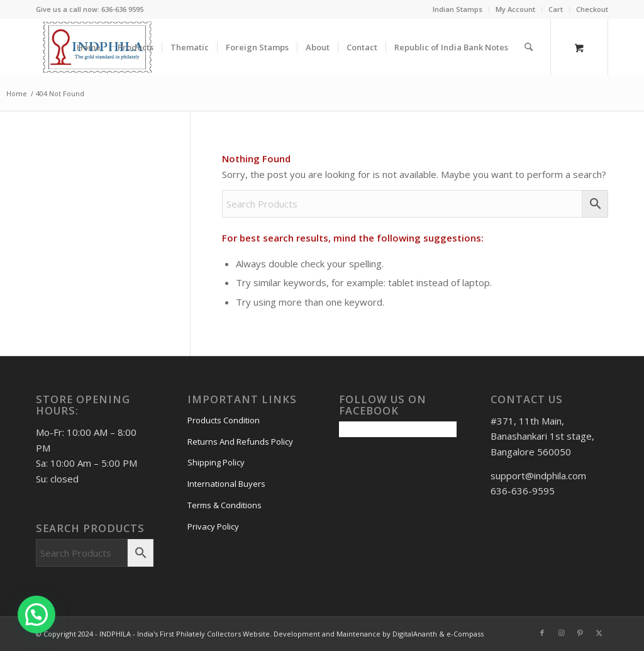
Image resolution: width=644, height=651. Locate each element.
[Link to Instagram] (561, 633)
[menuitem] (458, 9)
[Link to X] (599, 633)
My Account (515, 9)
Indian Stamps (458, 9)
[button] (36, 615)
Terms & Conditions (225, 505)
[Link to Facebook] (542, 633)
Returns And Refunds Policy (240, 442)
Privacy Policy (213, 526)
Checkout (592, 9)
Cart (556, 9)
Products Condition (224, 420)
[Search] (529, 47)
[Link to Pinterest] (580, 633)
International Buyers (226, 484)
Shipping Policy (216, 462)
